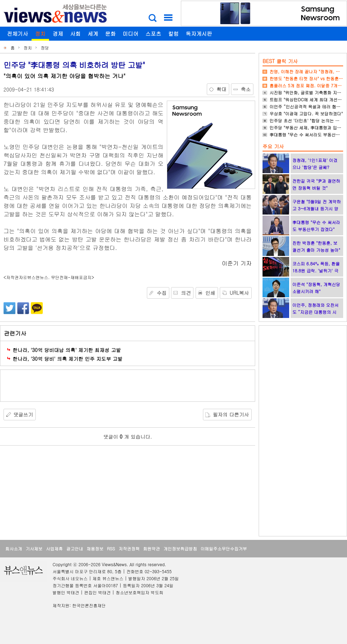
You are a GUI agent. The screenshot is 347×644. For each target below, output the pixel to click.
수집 (162, 293)
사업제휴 (54, 548)
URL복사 (239, 293)
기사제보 (34, 548)
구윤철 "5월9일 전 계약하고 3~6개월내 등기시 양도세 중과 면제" (317, 208)
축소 (246, 89)
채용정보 (95, 548)
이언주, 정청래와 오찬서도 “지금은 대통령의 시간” (315, 312)
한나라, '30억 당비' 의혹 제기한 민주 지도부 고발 (67, 359)
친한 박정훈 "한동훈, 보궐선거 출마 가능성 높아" (316, 246)
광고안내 (75, 548)
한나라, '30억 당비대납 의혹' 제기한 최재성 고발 (67, 350)
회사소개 (14, 548)
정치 (40, 33)
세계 (93, 33)
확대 (222, 89)
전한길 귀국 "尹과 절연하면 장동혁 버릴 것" (316, 184)
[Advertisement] (128, 386)
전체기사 (18, 33)
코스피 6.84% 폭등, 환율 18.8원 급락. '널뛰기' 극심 (316, 270)
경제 (58, 33)
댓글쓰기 (23, 414)
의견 (186, 293)
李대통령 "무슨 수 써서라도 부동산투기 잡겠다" (316, 226)
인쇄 (210, 293)
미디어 (131, 33)
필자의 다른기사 (231, 414)
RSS (111, 548)
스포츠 (153, 33)
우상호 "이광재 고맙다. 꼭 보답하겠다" (306, 113)
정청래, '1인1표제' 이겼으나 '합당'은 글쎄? (315, 164)
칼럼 (173, 33)
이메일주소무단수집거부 (224, 548)
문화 (110, 33)
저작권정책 (129, 548)
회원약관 (151, 548)
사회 (75, 33)
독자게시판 (199, 33)
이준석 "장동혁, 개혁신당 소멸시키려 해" (316, 288)
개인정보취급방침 (180, 548)
